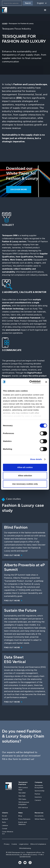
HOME (5, 23)
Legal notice (24, 844)
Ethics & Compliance (38, 844)
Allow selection (25, 476)
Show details (36, 459)
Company (38, 782)
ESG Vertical (23, 807)
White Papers (40, 819)
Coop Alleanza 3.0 (8, 833)
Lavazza (5, 825)
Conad (5, 828)
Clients (5, 813)
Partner (37, 794)
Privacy (7, 844)
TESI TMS (22, 796)
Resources (39, 813)
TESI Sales (22, 799)
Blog (20, 816)
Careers (38, 800)
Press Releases (24, 819)
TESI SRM (22, 793)
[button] (42, 3)
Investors (38, 797)
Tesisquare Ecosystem (39, 786)
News (21, 813)
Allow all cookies (25, 467)
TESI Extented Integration (24, 803)
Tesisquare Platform (23, 783)
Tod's (4, 822)
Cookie (14, 844)
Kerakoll (5, 819)
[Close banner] (46, 382)
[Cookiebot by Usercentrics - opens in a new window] (30, 382)
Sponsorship (40, 791)
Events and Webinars (23, 823)
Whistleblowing (25, 848)
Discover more (19, 189)
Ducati (4, 816)
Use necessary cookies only (25, 484)
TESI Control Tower (23, 789)
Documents (39, 816)
